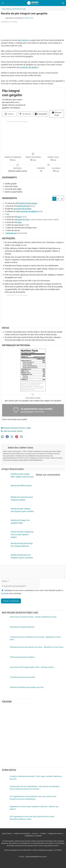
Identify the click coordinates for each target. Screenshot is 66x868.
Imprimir (9, 114)
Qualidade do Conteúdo (33, 836)
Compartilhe (41, 114)
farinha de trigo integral (28, 203)
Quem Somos (7, 833)
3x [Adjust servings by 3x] (62, 199)
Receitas (9, 9)
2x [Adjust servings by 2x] (58, 199)
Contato (43, 833)
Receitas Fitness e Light (19, 9)
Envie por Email (57, 114)
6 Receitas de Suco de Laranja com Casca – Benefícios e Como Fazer (37, 647)
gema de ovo (11, 233)
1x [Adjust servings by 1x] (54, 199)
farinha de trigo (23, 206)
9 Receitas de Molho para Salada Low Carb (27, 687)
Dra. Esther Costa (28, 18)
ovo (8, 214)
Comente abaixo (27, 412)
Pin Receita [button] (25, 114)
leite (19, 217)
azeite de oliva (23, 220)
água (20, 222)
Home (4, 9)
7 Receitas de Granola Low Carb (22, 677)
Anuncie (35, 833)
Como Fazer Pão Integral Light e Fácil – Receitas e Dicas (32, 667)
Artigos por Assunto (55, 833)
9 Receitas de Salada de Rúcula (22, 627)
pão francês (23, 40)
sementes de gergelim (23, 209)
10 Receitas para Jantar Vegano (22, 657)
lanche (20, 431)
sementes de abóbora (29, 67)
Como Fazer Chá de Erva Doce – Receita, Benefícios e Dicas (33, 617)
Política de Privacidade (22, 833)
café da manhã (10, 431)
